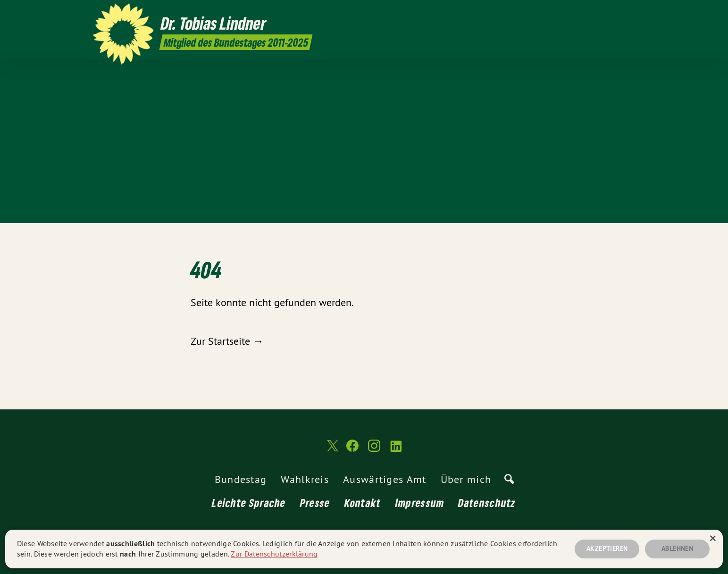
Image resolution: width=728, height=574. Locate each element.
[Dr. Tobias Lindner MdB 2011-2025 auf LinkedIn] (631, 13)
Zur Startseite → (227, 341)
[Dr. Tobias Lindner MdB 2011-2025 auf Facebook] (602, 13)
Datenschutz (487, 503)
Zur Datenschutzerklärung (274, 554)
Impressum (420, 503)
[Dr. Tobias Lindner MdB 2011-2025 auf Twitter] (588, 13)
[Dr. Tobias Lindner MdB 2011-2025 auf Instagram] (617, 13)
